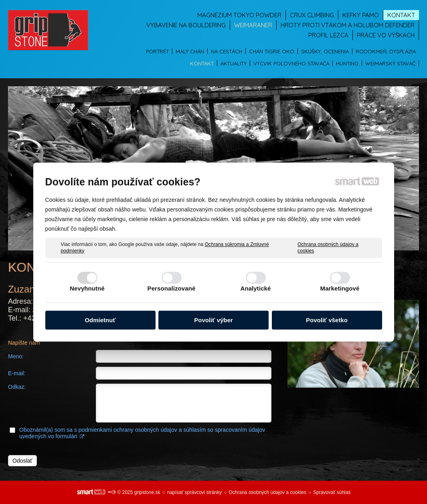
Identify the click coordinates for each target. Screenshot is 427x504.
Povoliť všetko (327, 320)
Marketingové (340, 288)
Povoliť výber (213, 320)
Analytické (255, 288)
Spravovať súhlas (332, 492)
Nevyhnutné (87, 288)
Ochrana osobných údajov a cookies (328, 248)
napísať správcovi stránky (195, 492)
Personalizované (172, 288)
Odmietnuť (100, 320)
